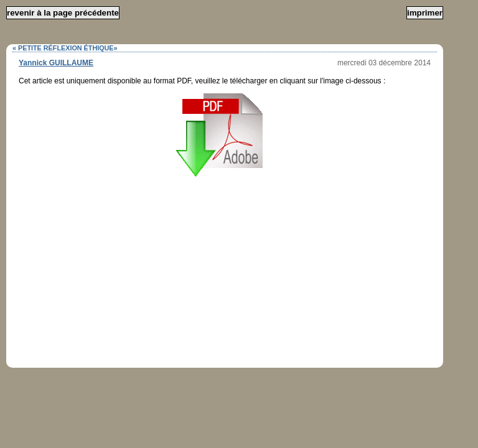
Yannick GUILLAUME (56, 63)
